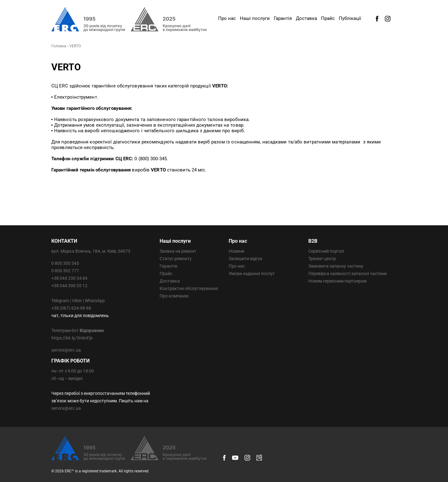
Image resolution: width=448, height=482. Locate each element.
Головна (59, 46)
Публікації (350, 18)
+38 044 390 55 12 (69, 286)
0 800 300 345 (65, 263)
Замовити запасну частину (336, 266)
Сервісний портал (326, 251)
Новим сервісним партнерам (337, 281)
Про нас (227, 18)
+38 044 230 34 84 (69, 278)
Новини (236, 251)
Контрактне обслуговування (189, 288)
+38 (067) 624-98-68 (71, 308)
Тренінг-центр (322, 259)
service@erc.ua (66, 350)
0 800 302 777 (65, 271)
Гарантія (283, 18)
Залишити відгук (246, 259)
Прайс (328, 18)
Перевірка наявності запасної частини (348, 274)
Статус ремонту (176, 259)
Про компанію (174, 296)
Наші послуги (255, 18)
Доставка (306, 18)
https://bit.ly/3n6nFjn (72, 338)
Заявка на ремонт (178, 251)
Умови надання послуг (252, 274)
